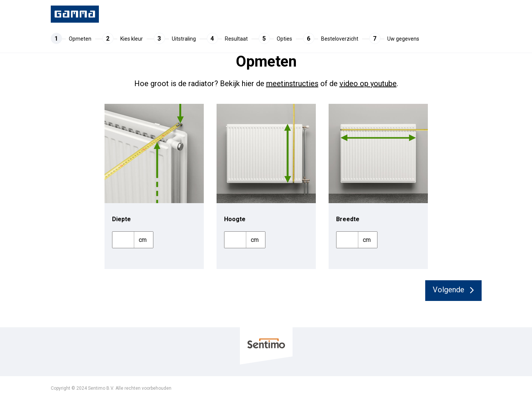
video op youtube (368, 84)
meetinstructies (292, 84)
